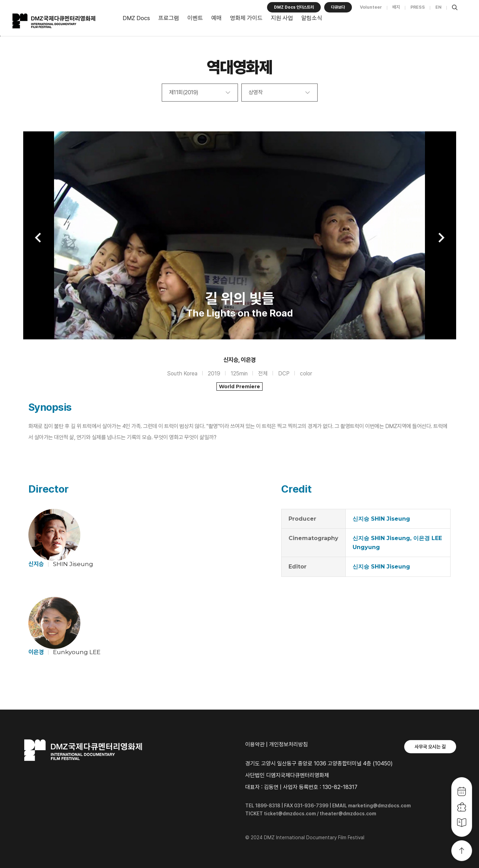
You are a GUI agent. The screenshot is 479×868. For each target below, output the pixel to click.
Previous (39, 238)
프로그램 (169, 18)
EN (438, 7)
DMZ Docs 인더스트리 (294, 7)
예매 (216, 18)
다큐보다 (338, 7)
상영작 (256, 92)
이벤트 (195, 18)
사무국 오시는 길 (430, 747)
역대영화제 (239, 67)
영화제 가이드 (246, 18)
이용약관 (255, 744)
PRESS (418, 7)
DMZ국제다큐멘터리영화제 (63, 21)
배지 (396, 7)
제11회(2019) (184, 92)
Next (441, 238)
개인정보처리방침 (289, 744)
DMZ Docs (136, 18)
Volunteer (371, 7)
